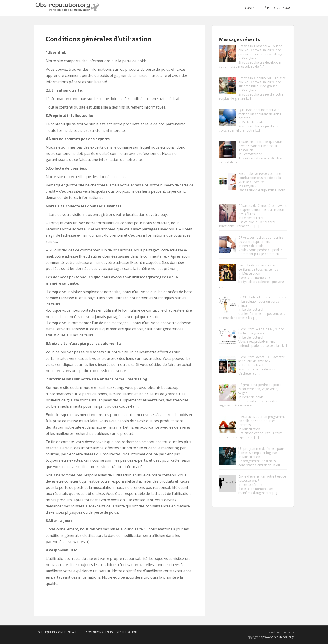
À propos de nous (278, 8)
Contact (251, 8)
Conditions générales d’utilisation (111, 632)
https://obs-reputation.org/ (276, 637)
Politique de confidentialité (58, 632)
